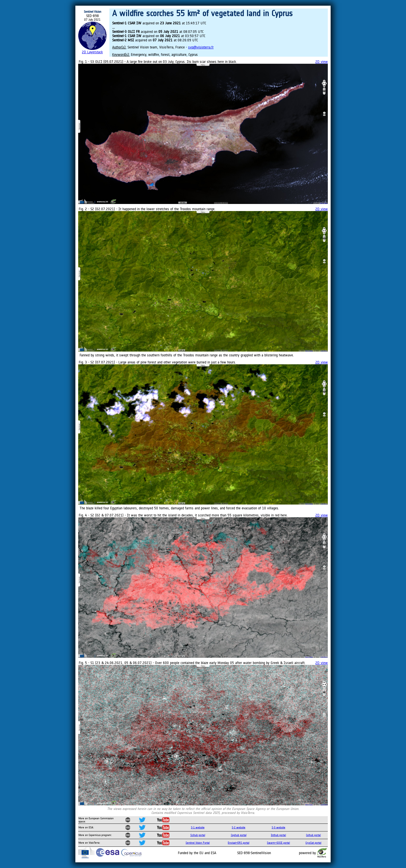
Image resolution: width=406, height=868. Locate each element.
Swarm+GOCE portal (278, 843)
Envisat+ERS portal (239, 843)
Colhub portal (313, 835)
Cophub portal (239, 835)
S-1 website (198, 827)
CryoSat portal (313, 843)
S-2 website (239, 827)
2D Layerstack (92, 52)
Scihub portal (198, 835)
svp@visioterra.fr (201, 47)
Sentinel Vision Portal (198, 843)
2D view (322, 62)
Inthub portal (278, 835)
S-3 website (279, 827)
